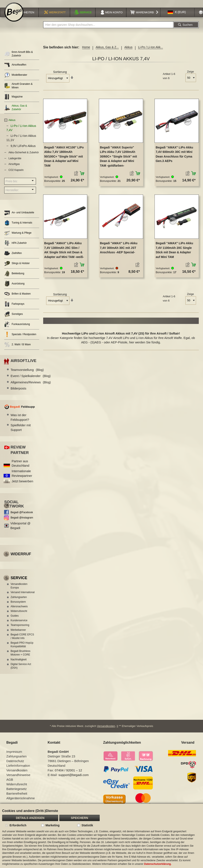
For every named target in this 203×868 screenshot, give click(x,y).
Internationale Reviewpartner (22, 479)
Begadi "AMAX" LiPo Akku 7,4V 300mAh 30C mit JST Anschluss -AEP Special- (119, 253)
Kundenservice (19, 626)
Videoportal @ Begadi (20, 531)
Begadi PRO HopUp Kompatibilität (22, 650)
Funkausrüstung (17, 330)
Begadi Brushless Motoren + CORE (20, 658)
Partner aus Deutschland (20, 469)
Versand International (23, 598)
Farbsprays (14, 309)
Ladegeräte (15, 164)
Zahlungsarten (19, 603)
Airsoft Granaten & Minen (18, 91)
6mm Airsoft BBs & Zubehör (19, 59)
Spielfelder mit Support (21, 433)
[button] (177, 18)
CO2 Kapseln (16, 176)
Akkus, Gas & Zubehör (16, 113)
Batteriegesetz (17, 794)
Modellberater (16, 80)
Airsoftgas (14, 170)
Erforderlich (18, 825)
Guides (15, 621)
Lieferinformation (18, 771)
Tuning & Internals (18, 228)
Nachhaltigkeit (19, 665)
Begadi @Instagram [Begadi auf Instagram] (22, 523)
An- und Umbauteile (19, 218)
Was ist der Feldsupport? (20, 423)
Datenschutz (15, 766)
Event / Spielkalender (31, 381)
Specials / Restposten (20, 340)
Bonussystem (18, 607)
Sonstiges (14, 320)
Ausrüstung (14, 289)
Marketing (52, 825)
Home (86, 53)
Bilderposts (18, 394)
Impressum (14, 757)
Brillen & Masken (17, 299)
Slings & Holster (17, 269)
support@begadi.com (74, 780)
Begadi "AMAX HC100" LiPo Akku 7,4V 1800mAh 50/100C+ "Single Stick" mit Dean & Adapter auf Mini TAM (64, 162)
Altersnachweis (19, 612)
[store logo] (14, 17)
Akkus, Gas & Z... (107, 53)
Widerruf (21, 559)
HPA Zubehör (15, 249)
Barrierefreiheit (17, 799)
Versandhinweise (18, 780)
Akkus (128, 53)
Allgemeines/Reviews (31, 388)
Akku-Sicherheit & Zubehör (24, 158)
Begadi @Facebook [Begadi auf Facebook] (22, 518)
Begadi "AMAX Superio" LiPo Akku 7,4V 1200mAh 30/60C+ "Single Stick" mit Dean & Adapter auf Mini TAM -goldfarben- (118, 162)
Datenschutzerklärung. (158, 864)
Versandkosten (106, 731)
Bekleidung (14, 279)
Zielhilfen (13, 259)
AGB (10, 785)
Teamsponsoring (20, 631)
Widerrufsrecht (19, 617)
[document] (101, 836)
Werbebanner (18, 635)
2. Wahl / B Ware (17, 350)
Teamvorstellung (27, 375)
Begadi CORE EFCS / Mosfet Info (22, 642)
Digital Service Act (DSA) (21, 671)
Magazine (13, 102)
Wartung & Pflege (18, 238)
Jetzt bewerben (22, 487)
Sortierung (60, 77)
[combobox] (108, 30)
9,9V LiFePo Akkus (23, 151)
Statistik (87, 825)
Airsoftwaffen (15, 70)
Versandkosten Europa (19, 591)
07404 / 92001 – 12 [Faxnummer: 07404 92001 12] (68, 775)
